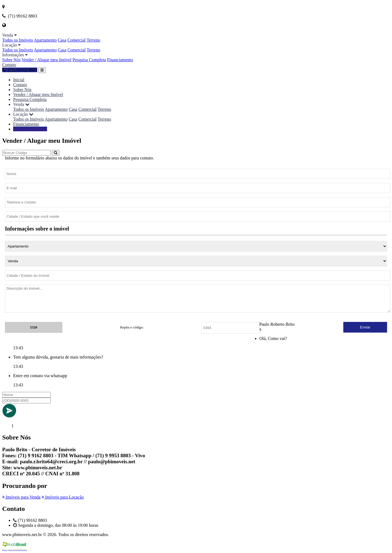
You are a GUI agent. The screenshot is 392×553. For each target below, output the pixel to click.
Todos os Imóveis (18, 40)
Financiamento (120, 60)
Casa (62, 40)
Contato (9, 65)
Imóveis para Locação (63, 497)
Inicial (19, 80)
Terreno (94, 40)
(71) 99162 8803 (20, 70)
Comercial (76, 40)
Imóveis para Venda (21, 497)
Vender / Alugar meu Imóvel (47, 60)
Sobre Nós (11, 60)
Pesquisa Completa (89, 60)
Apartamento (45, 40)
